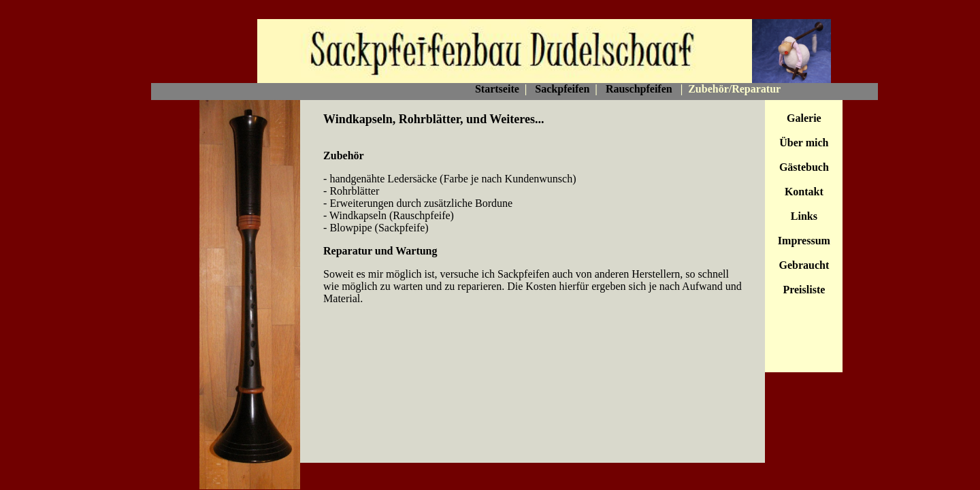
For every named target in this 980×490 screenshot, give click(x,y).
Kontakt (804, 192)
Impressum (804, 241)
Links (804, 216)
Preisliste (804, 290)
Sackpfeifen (562, 89)
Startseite (497, 89)
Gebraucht (804, 265)
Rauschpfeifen (639, 89)
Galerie (804, 118)
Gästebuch (804, 167)
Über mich (804, 143)
